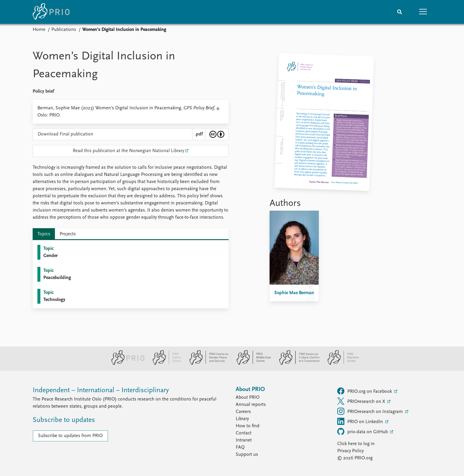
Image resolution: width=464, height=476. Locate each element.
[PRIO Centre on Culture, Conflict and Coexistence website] (297, 364)
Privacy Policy (350, 451)
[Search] (400, 12)
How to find (248, 426)
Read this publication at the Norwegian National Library (128, 151)
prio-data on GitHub (363, 431)
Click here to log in (356, 444)
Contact (244, 433)
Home (39, 30)
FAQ (240, 447)
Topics (44, 234)
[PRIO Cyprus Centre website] (164, 364)
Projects (68, 234)
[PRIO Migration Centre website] (340, 364)
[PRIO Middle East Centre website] (251, 364)
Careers (243, 412)
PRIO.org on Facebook (365, 391)
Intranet (244, 440)
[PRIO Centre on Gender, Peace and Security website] (206, 364)
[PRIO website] (125, 364)
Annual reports (251, 405)
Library (242, 419)
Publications (64, 30)
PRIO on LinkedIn (361, 421)
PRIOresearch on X (362, 401)
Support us (247, 455)
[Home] (51, 12)
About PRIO (248, 398)
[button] (423, 12)
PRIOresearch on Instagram (371, 411)
